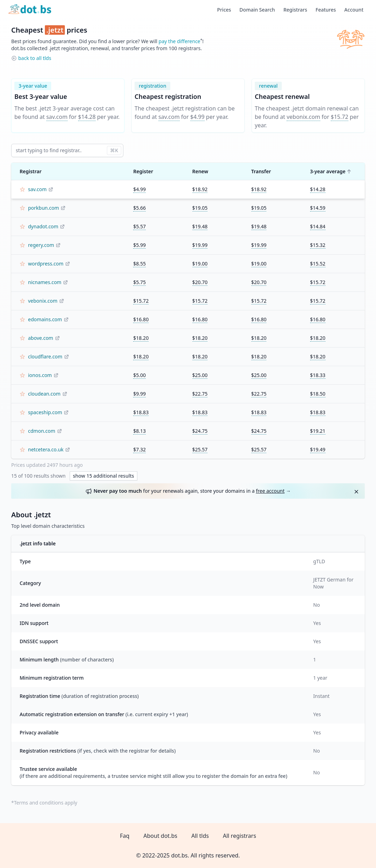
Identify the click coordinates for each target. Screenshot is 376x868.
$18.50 (318, 394)
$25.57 (200, 449)
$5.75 (139, 282)
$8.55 (139, 264)
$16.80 (141, 319)
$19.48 (200, 226)
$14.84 (318, 226)
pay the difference (180, 41)
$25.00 (200, 375)
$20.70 (200, 282)
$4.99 (197, 117)
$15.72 (340, 117)
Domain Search (257, 10)
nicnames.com (45, 282)
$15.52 (318, 264)
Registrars (295, 10)
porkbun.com (43, 208)
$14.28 (87, 117)
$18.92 (200, 189)
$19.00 (200, 264)
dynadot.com (43, 226)
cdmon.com (42, 431)
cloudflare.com (45, 356)
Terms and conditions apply (46, 803)
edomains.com (45, 319)
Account (354, 10)
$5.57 (139, 226)
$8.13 (139, 431)
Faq (125, 836)
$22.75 (200, 394)
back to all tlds (35, 58)
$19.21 (318, 431)
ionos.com (40, 375)
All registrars (240, 836)
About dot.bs (160, 836)
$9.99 (139, 394)
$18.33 (318, 375)
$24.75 (200, 431)
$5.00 (139, 375)
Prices (224, 10)
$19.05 (200, 208)
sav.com (57, 117)
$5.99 (139, 245)
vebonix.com (303, 117)
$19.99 (200, 245)
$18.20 (141, 338)
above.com (41, 338)
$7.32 (139, 449)
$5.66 (139, 208)
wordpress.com (46, 264)
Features (326, 10)
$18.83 (141, 412)
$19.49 (318, 449)
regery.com (41, 245)
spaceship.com (45, 412)
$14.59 (318, 208)
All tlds (200, 836)
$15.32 (318, 245)
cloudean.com (44, 394)
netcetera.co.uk (46, 449)
